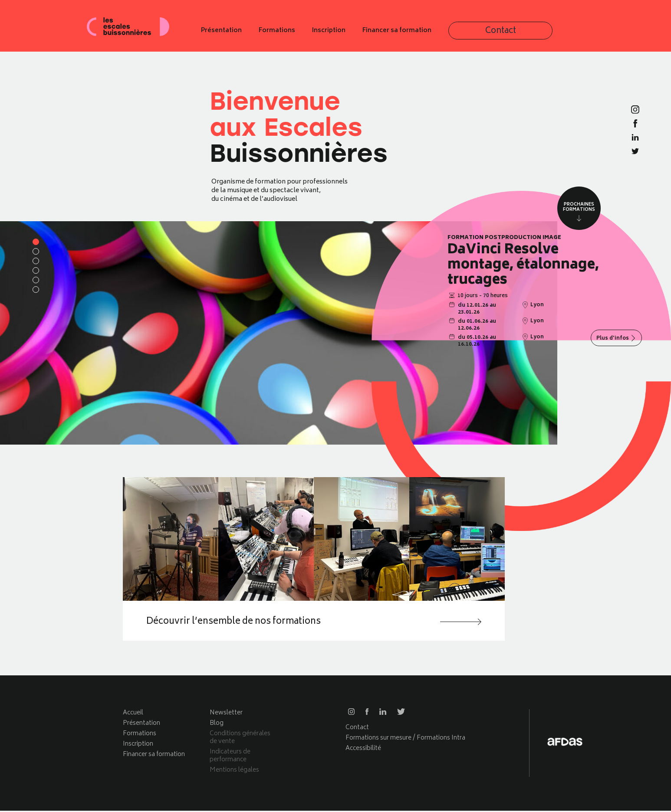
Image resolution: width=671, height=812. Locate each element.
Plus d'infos (613, 338)
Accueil (133, 714)
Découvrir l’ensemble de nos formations (248, 622)
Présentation (300, 34)
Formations (356, 34)
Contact (546, 34)
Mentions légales (234, 771)
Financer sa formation (476, 34)
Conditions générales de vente (240, 739)
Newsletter (226, 714)
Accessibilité (363, 750)
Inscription (408, 34)
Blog (217, 725)
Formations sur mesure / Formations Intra (405, 739)
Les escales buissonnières (138, 33)
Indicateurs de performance (230, 757)
